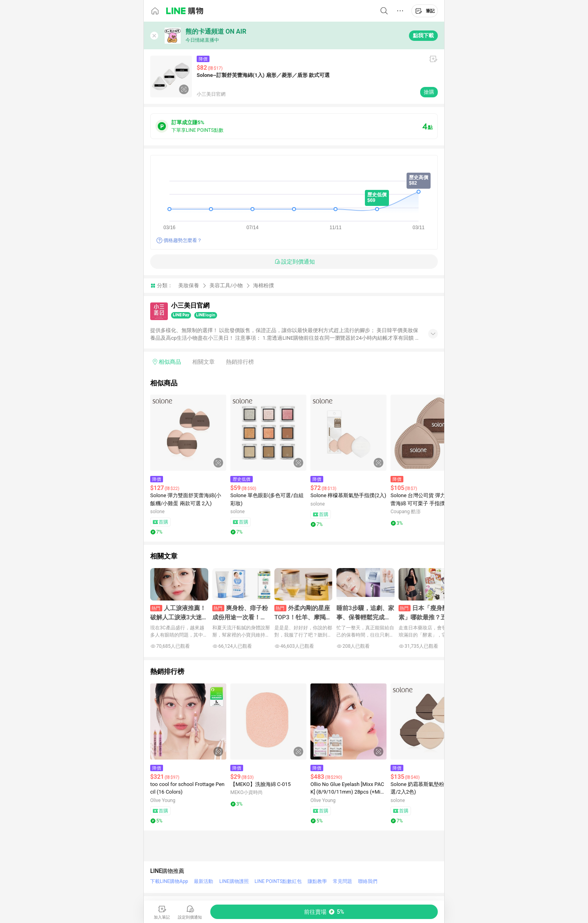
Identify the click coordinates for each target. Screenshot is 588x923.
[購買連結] (324, 912)
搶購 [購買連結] (429, 92)
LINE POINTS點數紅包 (278, 881)
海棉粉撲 (264, 285)
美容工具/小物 (226, 285)
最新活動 (203, 881)
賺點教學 (317, 881)
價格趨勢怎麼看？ (183, 240)
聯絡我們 (368, 881)
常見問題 (342, 881)
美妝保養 (189, 285)
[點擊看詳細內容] (188, 433)
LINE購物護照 (234, 881)
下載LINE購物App (169, 881)
